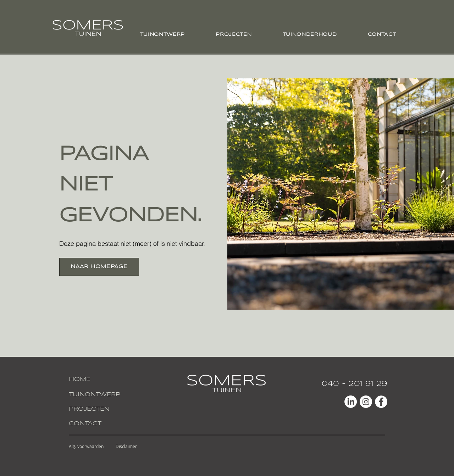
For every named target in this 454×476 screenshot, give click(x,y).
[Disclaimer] (126, 446)
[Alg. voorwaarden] (86, 446)
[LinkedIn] (351, 402)
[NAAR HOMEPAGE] (99, 267)
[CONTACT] (95, 424)
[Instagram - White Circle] (366, 402)
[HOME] (95, 380)
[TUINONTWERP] (95, 395)
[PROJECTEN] (95, 409)
